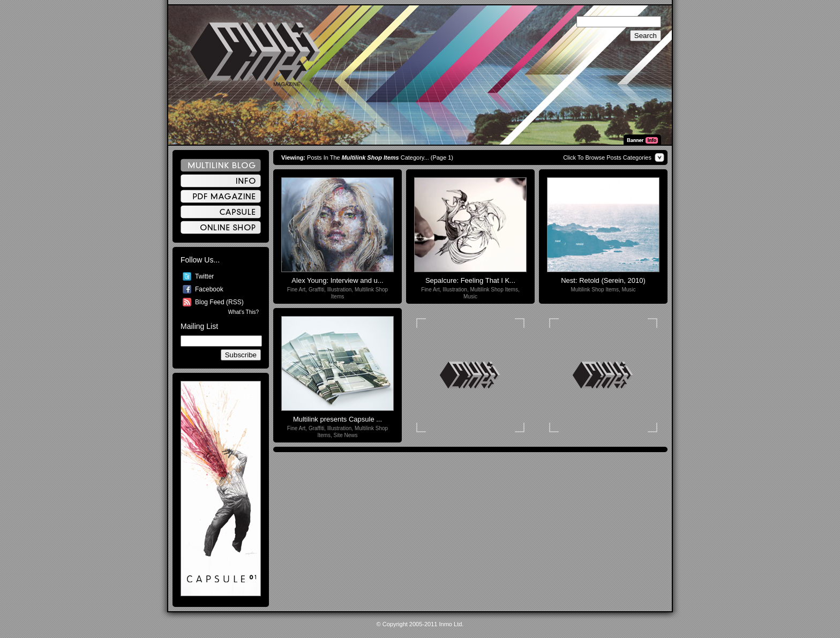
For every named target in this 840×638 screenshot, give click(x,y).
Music (470, 297)
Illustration (340, 290)
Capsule (221, 212)
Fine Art (296, 290)
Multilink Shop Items (494, 290)
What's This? (243, 312)
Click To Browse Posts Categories (607, 157)
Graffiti (316, 290)
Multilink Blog (221, 165)
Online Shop (221, 227)
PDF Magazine (221, 196)
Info (221, 181)
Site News (346, 435)
